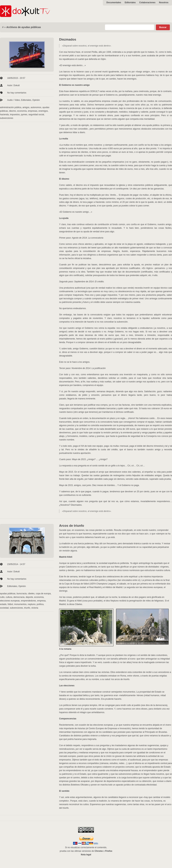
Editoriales (130, 3)
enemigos (43, 111)
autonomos (36, 107)
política (40, 604)
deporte (29, 597)
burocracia (22, 594)
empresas (33, 111)
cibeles (31, 594)
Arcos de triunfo (72, 526)
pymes (24, 115)
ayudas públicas (8, 594)
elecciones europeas (10, 601)
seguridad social (36, 115)
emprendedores (28, 601)
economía (22, 111)
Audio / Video (14, 100)
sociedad (4, 608)
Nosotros (164, 3)
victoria (35, 608)
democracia (19, 597)
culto (2, 597)
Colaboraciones (147, 3)
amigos (26, 107)
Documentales (114, 3)
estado (3, 604)
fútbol (10, 604)
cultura (9, 597)
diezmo (13, 111)
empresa (41, 601)
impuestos (15, 115)
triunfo (27, 608)
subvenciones (7, 118)
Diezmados (68, 39)
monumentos (20, 604)
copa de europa (43, 594)
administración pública (11, 107)
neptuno (32, 604)
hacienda (4, 115)
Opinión (36, 100)
